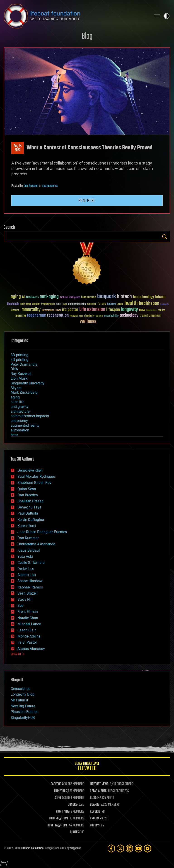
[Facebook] (111, 848)
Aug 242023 (18, 148)
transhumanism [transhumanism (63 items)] (150, 316)
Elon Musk (19, 378)
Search (164, 237)
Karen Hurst (27, 526)
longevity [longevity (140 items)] (129, 310)
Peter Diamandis (24, 364)
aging (15, 397)
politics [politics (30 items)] (162, 310)
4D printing (19, 360)
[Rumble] (147, 848)
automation (20, 430)
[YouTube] (138, 848)
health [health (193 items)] (131, 303)
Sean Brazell (27, 593)
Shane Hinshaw (30, 581)
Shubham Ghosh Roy (34, 483)
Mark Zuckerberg (24, 392)
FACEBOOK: (57, 784)
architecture (20, 411)
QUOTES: (75, 832)
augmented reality (25, 425)
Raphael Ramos (30, 587)
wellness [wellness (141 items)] (88, 322)
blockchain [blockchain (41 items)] (13, 304)
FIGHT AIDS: (63, 812)
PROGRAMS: (97, 819)
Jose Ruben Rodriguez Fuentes (42, 532)
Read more (87, 201)
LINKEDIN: (60, 791)
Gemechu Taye (29, 507)
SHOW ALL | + (18, 654)
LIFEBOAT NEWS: (100, 784)
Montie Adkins (29, 636)
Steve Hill (25, 599)
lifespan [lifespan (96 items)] (113, 310)
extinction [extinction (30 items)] (92, 304)
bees (14, 435)
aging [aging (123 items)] (16, 297)
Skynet (16, 388)
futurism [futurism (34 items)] (111, 304)
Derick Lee (26, 569)
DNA (14, 369)
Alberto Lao (27, 575)
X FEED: (59, 798)
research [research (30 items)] (74, 316)
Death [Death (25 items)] (65, 304)
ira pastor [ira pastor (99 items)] (70, 310)
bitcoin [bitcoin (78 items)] (160, 297)
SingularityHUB (23, 718)
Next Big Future (23, 706)
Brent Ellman (28, 612)
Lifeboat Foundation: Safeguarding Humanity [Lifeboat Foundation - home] (76, 16)
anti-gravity (20, 407)
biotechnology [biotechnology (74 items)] (144, 297)
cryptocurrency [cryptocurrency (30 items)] (48, 304)
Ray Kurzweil (21, 374)
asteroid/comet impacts (30, 416)
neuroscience (50, 186)
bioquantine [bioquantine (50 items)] (89, 297)
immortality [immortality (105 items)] (30, 310)
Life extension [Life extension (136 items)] (92, 310)
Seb (21, 606)
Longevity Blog (23, 694)
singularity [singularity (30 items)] (89, 316)
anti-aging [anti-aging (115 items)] (49, 297)
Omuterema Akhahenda (36, 544)
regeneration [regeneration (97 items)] (58, 315)
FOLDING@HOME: (59, 819)
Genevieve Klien (30, 470)
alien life (17, 402)
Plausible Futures (24, 712)
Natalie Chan (28, 618)
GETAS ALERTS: (99, 791)
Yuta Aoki (25, 556)
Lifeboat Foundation (32, 848)
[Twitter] (120, 848)
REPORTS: (96, 812)
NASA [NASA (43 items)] (142, 310)
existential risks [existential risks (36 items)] (77, 304)
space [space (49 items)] (99, 316)
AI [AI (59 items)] (23, 297)
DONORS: (73, 805)
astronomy (19, 421)
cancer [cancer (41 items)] (36, 304)
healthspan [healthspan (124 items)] (149, 304)
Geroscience (20, 689)
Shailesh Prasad (30, 501)
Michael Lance (29, 624)
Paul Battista (28, 513)
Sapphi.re (75, 848)
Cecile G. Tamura (31, 563)
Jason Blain (27, 630)
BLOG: (93, 798)
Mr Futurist (19, 700)
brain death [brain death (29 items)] (26, 304)
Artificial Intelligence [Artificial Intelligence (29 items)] (70, 298)
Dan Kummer (28, 538)
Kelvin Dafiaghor (31, 520)
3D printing (19, 355)
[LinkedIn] (129, 848)
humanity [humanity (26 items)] (165, 304)
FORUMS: (95, 826)
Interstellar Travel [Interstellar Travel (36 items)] (51, 310)
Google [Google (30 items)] (120, 304)
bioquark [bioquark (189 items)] (106, 297)
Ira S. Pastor (27, 642)
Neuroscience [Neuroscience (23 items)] (152, 311)
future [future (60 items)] (102, 304)
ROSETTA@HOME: (58, 826)
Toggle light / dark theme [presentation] (167, 16)
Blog (87, 36)
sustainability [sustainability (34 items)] (111, 316)
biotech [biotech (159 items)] (124, 297)
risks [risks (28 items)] (81, 316)
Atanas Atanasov (31, 649)
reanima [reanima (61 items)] (20, 316)
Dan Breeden (31, 186)
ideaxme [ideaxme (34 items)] (15, 311)
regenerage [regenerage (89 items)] (36, 315)
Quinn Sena (27, 489)
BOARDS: (95, 805)
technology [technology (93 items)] (129, 316)
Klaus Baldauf (29, 550)
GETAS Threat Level (87, 767)
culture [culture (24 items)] (59, 304)
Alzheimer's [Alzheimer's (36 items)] (32, 298)
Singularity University (28, 383)
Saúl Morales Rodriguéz (36, 476)
